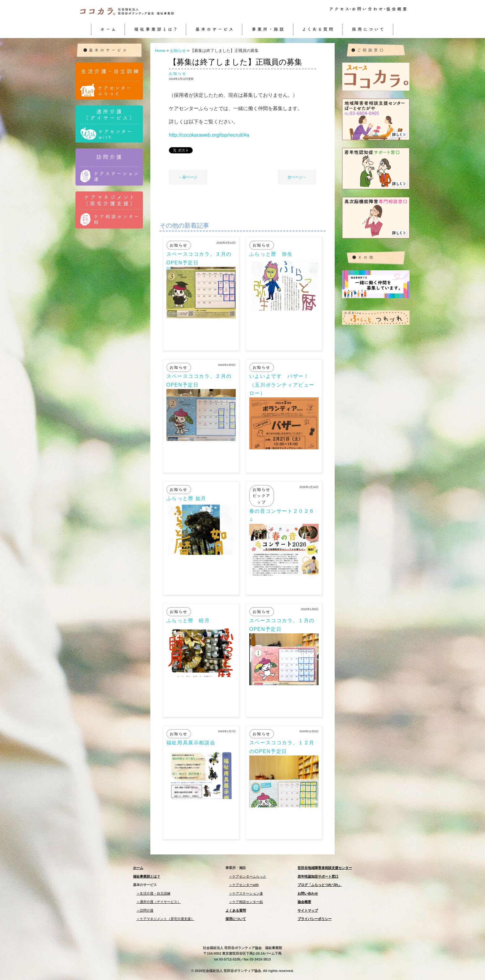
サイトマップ (308, 910)
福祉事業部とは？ (147, 876)
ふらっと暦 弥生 (271, 254)
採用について (236, 919)
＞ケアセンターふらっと (248, 876)
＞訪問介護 (145, 910)
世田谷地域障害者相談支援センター (325, 868)
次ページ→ (297, 177)
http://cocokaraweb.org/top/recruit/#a (209, 135)
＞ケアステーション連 (246, 893)
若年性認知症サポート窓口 (318, 876)
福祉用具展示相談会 (191, 743)
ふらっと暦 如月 (186, 498)
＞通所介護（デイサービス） (159, 902)
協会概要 (304, 902)
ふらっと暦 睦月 (188, 621)
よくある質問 (236, 910)
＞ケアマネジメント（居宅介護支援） (165, 919)
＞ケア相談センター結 (246, 902)
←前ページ (188, 177)
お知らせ (178, 74)
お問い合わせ (308, 893)
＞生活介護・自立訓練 (153, 893)
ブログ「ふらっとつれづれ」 (320, 885)
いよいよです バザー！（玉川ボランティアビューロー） (282, 385)
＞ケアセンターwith (244, 885)
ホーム (138, 868)
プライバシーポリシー (315, 919)
